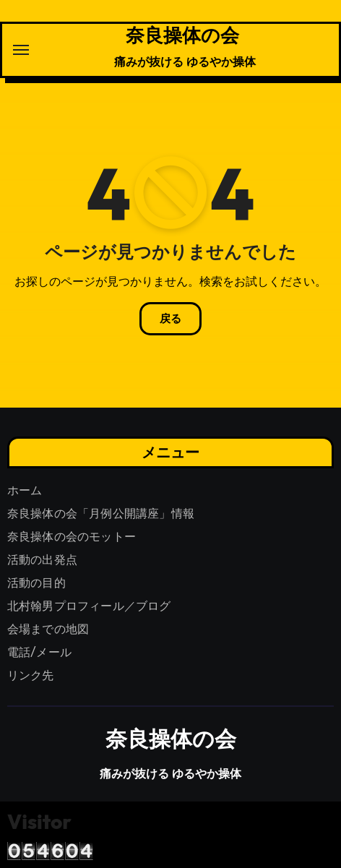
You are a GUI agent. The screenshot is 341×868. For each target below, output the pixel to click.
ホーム (25, 490)
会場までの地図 (48, 629)
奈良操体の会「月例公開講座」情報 (101, 514)
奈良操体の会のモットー (72, 537)
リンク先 (31, 675)
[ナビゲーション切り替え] (21, 50)
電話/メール (39, 652)
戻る (170, 319)
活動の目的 (36, 583)
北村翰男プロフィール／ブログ (89, 606)
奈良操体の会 (182, 35)
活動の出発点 (42, 560)
